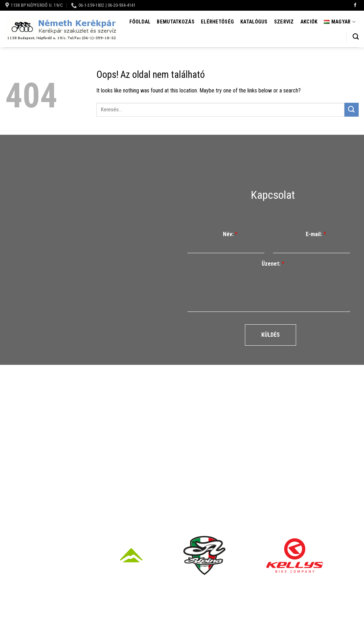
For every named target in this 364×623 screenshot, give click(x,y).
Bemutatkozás (175, 22)
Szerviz (284, 22)
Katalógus (254, 22)
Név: (230, 234)
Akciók (309, 22)
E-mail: (316, 234)
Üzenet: (273, 264)
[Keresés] (356, 37)
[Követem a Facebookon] (355, 5)
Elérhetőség (217, 22)
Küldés (271, 335)
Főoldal (140, 22)
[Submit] (352, 110)
